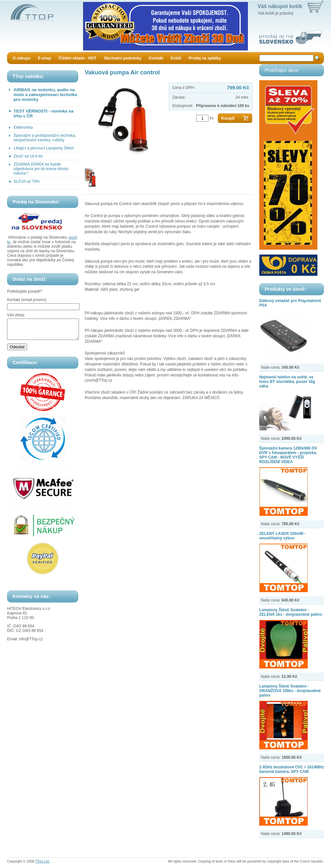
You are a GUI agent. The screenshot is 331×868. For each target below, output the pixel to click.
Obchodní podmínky (123, 58)
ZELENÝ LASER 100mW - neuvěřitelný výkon (283, 536)
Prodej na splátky (205, 58)
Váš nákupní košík (280, 6)
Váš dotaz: (16, 315)
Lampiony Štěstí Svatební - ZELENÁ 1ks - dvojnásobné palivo (291, 612)
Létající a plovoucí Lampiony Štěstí (44, 148)
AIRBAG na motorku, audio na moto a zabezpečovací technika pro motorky (45, 95)
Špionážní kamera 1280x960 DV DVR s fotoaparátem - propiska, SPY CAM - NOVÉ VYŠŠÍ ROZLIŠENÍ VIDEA (288, 455)
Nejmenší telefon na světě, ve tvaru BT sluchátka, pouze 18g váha (287, 382)
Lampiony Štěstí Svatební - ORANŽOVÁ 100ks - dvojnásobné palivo (290, 691)
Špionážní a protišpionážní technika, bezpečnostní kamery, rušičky (45, 138)
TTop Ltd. (43, 861)
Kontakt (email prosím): (27, 300)
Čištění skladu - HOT (77, 58)
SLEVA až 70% (27, 181)
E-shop (44, 58)
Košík (176, 58)
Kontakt (156, 58)
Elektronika (23, 127)
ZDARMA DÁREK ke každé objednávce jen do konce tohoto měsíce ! (41, 169)
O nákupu (21, 58)
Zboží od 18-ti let (28, 156)
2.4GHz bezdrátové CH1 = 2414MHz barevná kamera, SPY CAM (292, 769)
